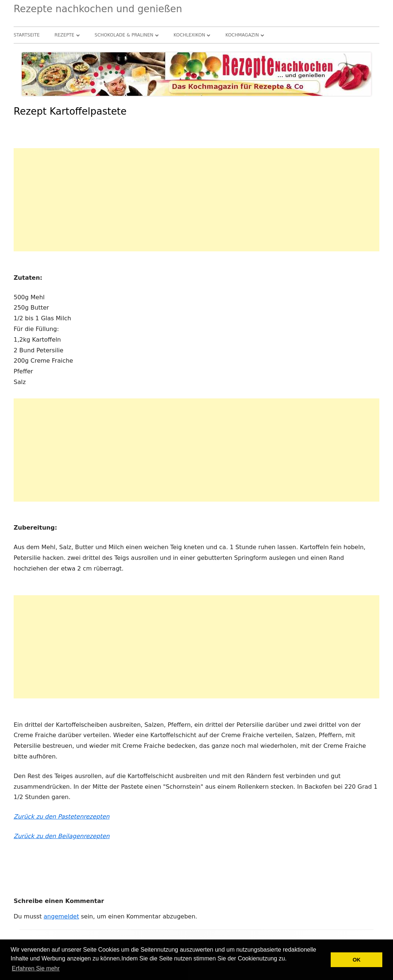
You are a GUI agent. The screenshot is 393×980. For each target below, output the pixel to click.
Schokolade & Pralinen (124, 35)
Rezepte (65, 35)
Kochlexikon (189, 35)
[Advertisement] (196, 200)
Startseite (27, 35)
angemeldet (61, 916)
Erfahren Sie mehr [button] (36, 968)
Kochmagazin (242, 35)
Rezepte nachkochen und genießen (98, 9)
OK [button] (357, 960)
